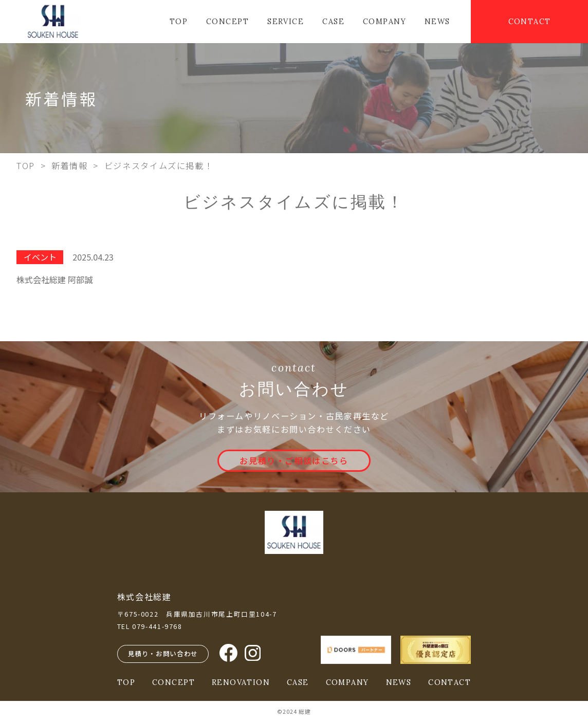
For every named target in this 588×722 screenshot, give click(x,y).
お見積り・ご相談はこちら (294, 460)
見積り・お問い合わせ (163, 653)
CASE (333, 22)
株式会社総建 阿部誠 (54, 280)
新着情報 (69, 165)
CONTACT (530, 22)
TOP (179, 22)
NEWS (437, 22)
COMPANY (384, 22)
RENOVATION (241, 682)
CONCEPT (227, 22)
